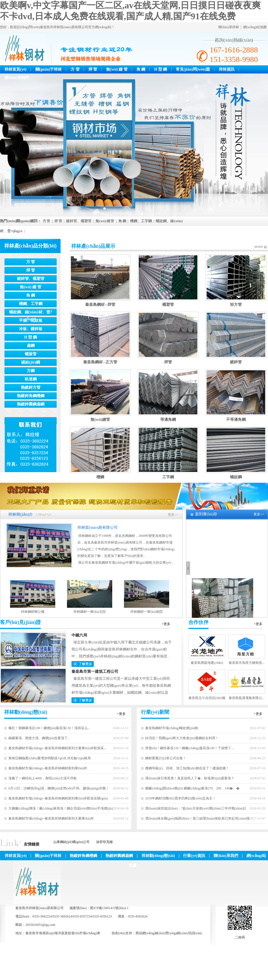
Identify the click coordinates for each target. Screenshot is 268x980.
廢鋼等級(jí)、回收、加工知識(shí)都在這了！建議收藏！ (187, 768)
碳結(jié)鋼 (30, 362)
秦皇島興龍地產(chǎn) (207, 663)
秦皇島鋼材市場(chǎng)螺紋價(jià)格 (172, 728)
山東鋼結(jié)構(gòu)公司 (71, 842)
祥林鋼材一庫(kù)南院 (147, 612)
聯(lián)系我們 (17, 78)
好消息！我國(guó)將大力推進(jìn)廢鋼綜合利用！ (182, 738)
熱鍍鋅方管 (31, 387)
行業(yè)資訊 (194, 856)
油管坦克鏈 (104, 842)
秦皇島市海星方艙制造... (247, 663)
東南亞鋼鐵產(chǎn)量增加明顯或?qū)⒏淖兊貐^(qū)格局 (50, 758)
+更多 (166, 624)
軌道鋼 (31, 379)
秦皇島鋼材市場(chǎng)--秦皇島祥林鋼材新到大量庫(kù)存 (51, 818)
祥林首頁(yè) (15, 69)
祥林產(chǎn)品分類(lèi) (30, 246)
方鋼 (31, 371)
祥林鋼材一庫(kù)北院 (90, 612)
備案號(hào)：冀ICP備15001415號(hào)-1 (99, 908)
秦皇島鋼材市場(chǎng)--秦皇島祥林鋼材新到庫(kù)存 (48, 768)
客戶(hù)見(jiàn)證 (20, 622)
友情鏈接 (32, 844)
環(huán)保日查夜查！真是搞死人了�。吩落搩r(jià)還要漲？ (190, 778)
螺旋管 (31, 354)
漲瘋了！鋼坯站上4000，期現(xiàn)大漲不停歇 (43, 778)
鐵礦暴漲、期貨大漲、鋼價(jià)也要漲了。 (40, 738)
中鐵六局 (79, 635)
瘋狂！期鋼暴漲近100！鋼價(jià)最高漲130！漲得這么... (49, 728)
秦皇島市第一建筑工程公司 (95, 672)
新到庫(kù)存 (206, 514)
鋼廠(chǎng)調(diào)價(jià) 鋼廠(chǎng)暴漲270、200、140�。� (192, 788)
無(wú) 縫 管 (117, 69)
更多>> (173, 515)
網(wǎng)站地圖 (255, 27)
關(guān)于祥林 (49, 69)
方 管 (75, 69)
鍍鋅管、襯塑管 (31, 279)
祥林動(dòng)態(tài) (26, 712)
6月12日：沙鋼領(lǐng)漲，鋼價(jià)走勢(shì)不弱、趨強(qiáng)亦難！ (59, 788)
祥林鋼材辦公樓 (33, 612)
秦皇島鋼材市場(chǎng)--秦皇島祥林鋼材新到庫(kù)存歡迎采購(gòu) (58, 798)
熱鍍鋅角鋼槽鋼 (31, 396)
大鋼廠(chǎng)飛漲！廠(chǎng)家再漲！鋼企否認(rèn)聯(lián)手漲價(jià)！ (61, 808)
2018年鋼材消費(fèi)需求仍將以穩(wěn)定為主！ (180, 798)
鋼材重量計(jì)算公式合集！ (166, 758)
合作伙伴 (198, 622)
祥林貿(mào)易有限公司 (98, 528)
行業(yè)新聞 (155, 712)
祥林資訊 (227, 69)
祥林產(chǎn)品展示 (93, 246)
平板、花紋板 (31, 320)
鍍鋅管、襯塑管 (79, 221)
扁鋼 (31, 346)
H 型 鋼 (161, 69)
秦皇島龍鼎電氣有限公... (247, 698)
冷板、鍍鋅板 (31, 329)
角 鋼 (141, 69)
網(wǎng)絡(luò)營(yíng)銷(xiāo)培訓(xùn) (172, 933)
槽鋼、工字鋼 (141, 221)
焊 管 (93, 69)
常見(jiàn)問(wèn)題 (193, 69)
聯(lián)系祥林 (229, 27)
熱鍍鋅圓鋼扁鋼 (31, 404)
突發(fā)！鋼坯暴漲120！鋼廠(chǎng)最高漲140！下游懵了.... (190, 748)
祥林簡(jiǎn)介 (21, 514)
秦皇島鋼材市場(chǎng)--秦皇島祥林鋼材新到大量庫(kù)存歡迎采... (57, 748)
